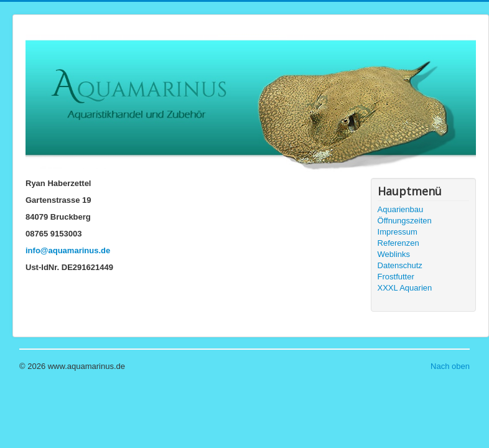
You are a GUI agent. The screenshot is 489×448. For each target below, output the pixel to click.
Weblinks (394, 254)
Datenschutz (400, 265)
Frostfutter (396, 277)
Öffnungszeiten (405, 221)
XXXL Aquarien (405, 288)
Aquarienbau (401, 209)
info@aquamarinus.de (68, 250)
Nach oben (450, 366)
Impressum (398, 232)
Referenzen (398, 243)
